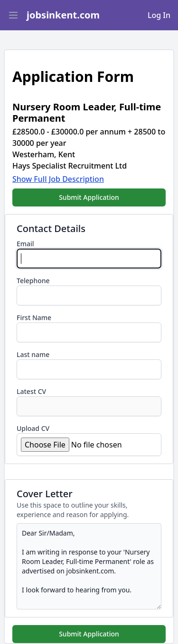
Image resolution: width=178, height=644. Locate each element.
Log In (159, 15)
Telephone (33, 281)
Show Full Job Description (58, 179)
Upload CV (33, 428)
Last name (33, 354)
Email (25, 244)
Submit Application (89, 197)
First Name (34, 318)
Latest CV (31, 391)
